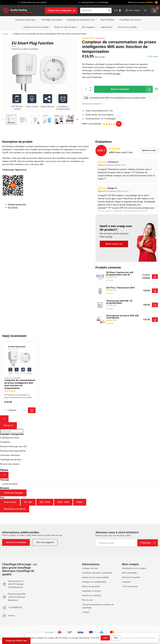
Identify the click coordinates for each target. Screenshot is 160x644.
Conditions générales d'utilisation (97, 573)
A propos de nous (90, 568)
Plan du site (87, 600)
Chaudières (5, 442)
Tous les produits (130, 586)
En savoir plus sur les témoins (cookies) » (139, 638)
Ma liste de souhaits (131, 577)
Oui (105, 638)
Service (11, 616)
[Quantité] (24, 410)
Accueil (5, 34)
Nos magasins (89, 27)
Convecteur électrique (10, 455)
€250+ (80, 502)
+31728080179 (15, 608)
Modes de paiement (91, 586)
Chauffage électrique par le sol (80, 20)
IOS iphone (13, 207)
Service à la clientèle (127, 27)
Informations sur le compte (134, 568)
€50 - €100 (45, 502)
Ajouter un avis (149, 150)
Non (116, 638)
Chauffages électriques (52, 20)
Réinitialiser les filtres (15, 509)
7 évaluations (100, 38)
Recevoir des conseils (10, 464)
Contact (86, 612)
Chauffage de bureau (10, 438)
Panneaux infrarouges (25, 20)
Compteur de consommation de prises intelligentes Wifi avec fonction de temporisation (50, 34)
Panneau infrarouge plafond (13, 451)
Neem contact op (114, 244)
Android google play (17, 204)
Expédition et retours (92, 591)
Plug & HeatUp (107, 20)
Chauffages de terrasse (130, 20)
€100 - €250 (63, 502)
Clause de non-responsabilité (95, 577)
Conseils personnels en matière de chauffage (98, 606)
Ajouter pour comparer (91, 104)
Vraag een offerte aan (16, 641)
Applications (106, 27)
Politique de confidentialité (94, 582)
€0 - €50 (28, 502)
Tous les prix (10, 502)
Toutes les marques (13, 493)
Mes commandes (130, 573)
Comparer (12, 410)
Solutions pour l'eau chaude (36, 27)
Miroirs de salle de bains (65, 27)
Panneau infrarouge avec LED (13, 446)
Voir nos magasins (45, 542)
